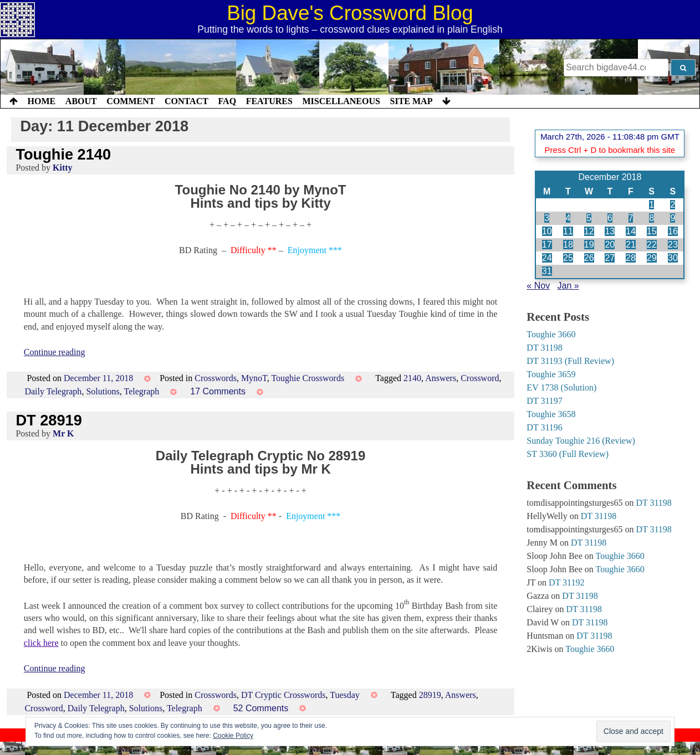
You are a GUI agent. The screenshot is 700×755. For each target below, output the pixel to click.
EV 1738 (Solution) (561, 387)
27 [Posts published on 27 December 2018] (610, 258)
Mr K (63, 433)
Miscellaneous (341, 101)
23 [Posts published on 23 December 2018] (673, 245)
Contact (187, 101)
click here (41, 643)
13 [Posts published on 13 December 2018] (610, 231)
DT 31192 (566, 582)
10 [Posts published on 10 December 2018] (547, 231)
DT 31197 (544, 401)
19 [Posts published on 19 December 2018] (589, 245)
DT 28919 (48, 420)
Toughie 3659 (551, 374)
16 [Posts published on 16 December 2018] (673, 231)
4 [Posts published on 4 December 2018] (568, 218)
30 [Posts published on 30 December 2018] (673, 258)
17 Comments (218, 391)
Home (42, 101)
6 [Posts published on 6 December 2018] (610, 218)
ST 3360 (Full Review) (568, 454)
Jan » (568, 286)
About (81, 101)
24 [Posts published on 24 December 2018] (547, 258)
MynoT (254, 378)
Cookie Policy (233, 736)
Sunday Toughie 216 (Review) (581, 441)
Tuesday (345, 695)
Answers (441, 378)
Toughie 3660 (551, 334)
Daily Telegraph (53, 391)
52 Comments (261, 708)
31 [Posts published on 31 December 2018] (547, 271)
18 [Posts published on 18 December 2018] (568, 245)
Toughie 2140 (63, 154)
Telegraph (142, 391)
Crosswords (216, 378)
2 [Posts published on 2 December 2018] (673, 205)
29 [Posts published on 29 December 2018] (652, 258)
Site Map (412, 101)
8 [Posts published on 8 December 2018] (652, 218)
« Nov (538, 286)
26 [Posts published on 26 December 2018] (589, 258)
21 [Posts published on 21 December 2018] (631, 245)
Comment (131, 101)
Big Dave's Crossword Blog (350, 13)
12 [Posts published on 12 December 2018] (589, 231)
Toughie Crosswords (308, 378)
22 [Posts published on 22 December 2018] (652, 245)
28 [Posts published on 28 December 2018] (631, 258)
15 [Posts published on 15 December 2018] (652, 231)
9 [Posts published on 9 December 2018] (673, 218)
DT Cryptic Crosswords (283, 695)
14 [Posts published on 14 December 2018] (631, 231)
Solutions (103, 391)
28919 (430, 695)
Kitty (63, 168)
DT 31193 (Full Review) (570, 361)
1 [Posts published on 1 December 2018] (652, 205)
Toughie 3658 (551, 414)
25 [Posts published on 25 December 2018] (568, 258)
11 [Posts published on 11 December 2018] (568, 231)
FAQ (227, 101)
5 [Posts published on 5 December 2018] (589, 218)
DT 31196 (544, 427)
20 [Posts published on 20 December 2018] (610, 245)
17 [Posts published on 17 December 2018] (547, 245)
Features (269, 101)
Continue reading (55, 352)
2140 (412, 378)
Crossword (480, 378)
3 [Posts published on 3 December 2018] (547, 218)
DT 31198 (544, 348)
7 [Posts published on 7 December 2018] (631, 218)
